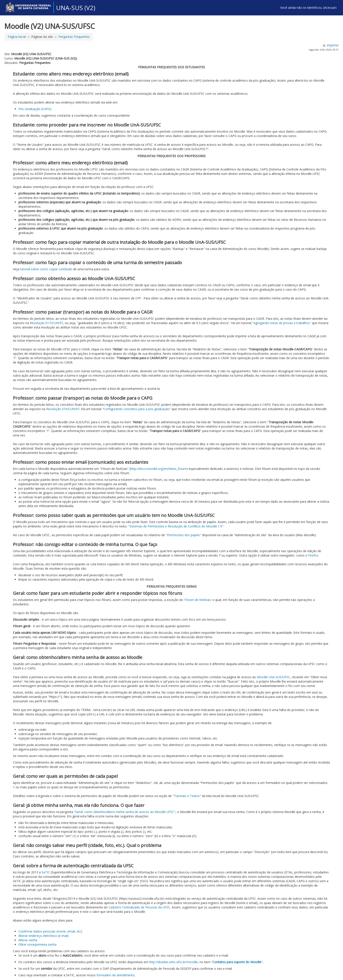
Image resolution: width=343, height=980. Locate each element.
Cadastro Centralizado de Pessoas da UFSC (139, 907)
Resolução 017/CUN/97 (46, 323)
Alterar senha (28, 940)
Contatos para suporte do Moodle (237, 962)
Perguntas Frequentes (74, 37)
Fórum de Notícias (198, 600)
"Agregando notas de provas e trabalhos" (282, 323)
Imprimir (333, 45)
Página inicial (17, 37)
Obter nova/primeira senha (37, 944)
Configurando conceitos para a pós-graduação (136, 409)
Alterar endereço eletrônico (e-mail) (44, 936)
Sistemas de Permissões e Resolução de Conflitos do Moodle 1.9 (176, 526)
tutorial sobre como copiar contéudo (46, 269)
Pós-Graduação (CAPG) (35, 109)
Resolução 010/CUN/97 (63, 409)
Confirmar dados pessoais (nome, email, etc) (50, 931)
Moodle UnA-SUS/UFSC (273, 677)
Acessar (330, 8)
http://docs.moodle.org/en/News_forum (158, 469)
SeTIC (46, 872)
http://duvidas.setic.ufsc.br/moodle (173, 962)
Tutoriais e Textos (187, 796)
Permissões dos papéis (184, 535)
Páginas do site (42, 37)
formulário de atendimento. (116, 975)
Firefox (313, 555)
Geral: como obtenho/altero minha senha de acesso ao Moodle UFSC (125, 812)
